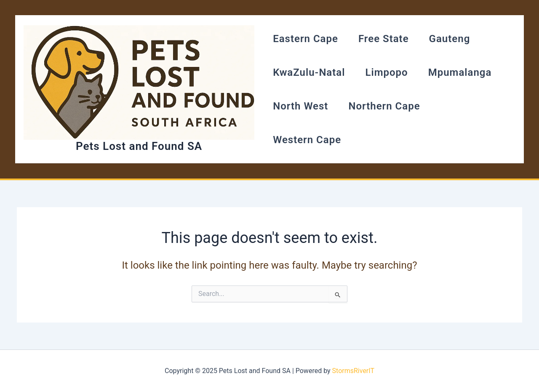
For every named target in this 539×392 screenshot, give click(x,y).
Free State (384, 39)
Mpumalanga (460, 72)
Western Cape (307, 140)
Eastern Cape (306, 39)
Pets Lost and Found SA (139, 146)
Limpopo (386, 72)
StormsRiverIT (353, 371)
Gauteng (450, 39)
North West (300, 106)
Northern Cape (384, 106)
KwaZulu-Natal (309, 72)
